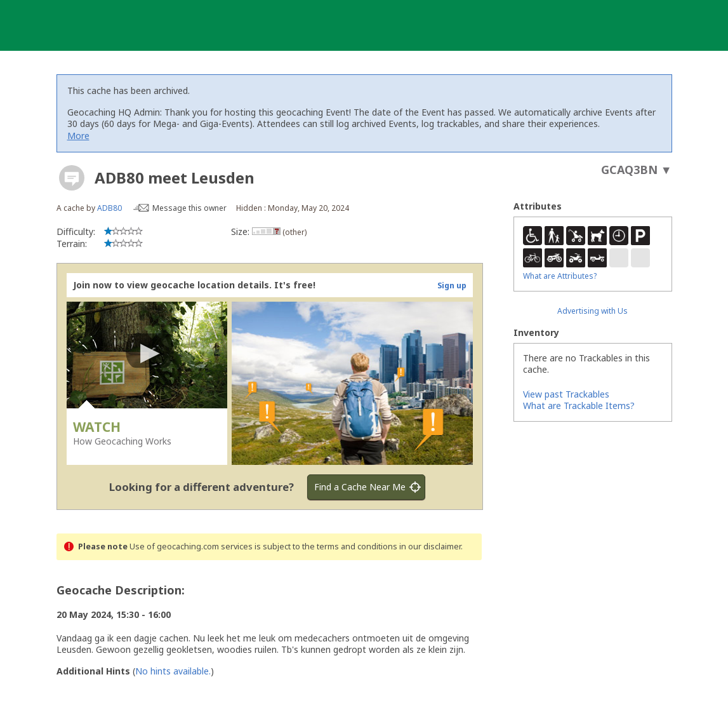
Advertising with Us (592, 311)
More (78, 136)
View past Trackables (566, 394)
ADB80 (109, 208)
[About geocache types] (72, 178)
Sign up (452, 285)
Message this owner (189, 208)
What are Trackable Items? (579, 406)
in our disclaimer (430, 546)
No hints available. (173, 671)
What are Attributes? (560, 276)
